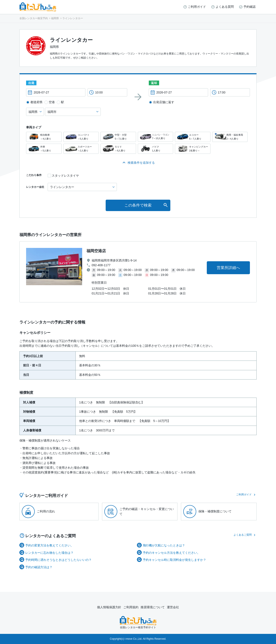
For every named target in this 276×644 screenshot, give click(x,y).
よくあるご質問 (243, 535)
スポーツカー (81, 149)
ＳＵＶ (118, 149)
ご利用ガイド (197, 7)
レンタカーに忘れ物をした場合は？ (49, 553)
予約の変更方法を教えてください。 (49, 545)
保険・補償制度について (215, 511)
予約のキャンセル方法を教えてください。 (171, 553)
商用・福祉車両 (230, 137)
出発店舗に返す (164, 102)
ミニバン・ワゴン (156, 137)
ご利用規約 (131, 607)
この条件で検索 (138, 205)
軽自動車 (44, 137)
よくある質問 (225, 7)
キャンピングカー (193, 149)
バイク (156, 149)
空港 (52, 102)
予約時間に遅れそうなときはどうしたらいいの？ (58, 560)
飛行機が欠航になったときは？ (164, 545)
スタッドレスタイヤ (65, 176)
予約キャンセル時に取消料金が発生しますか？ (174, 560)
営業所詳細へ (228, 268)
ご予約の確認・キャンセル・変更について (147, 511)
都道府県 (36, 102)
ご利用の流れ (46, 511)
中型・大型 (118, 137)
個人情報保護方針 (109, 607)
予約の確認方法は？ (39, 567)
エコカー (193, 137)
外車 (44, 149)
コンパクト (81, 137)
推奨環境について (153, 607)
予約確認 (249, 7)
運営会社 (173, 607)
